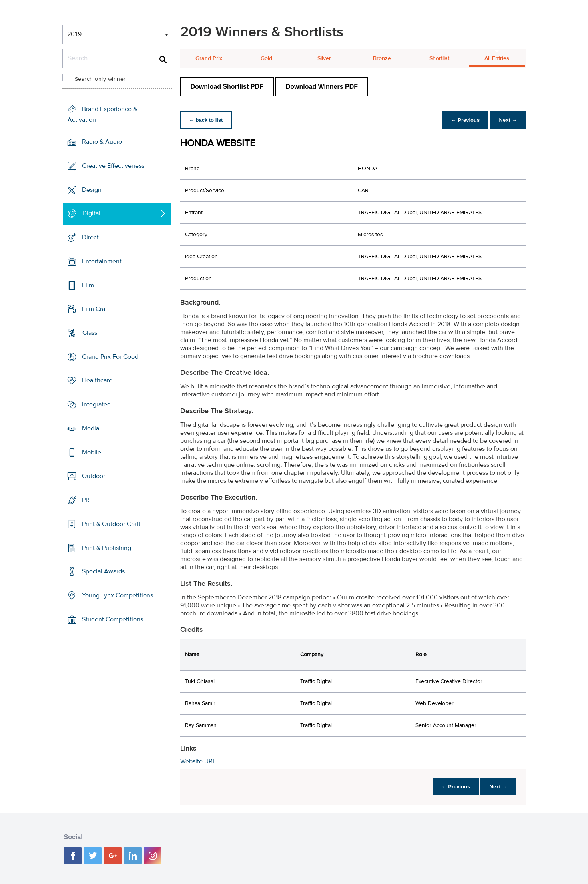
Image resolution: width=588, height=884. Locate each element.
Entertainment (102, 261)
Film (88, 285)
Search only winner (100, 79)
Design (92, 189)
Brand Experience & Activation (102, 114)
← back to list (207, 120)
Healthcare (97, 380)
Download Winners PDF (322, 87)
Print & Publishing (107, 548)
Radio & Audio (102, 142)
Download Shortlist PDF (227, 87)
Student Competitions (113, 619)
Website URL (198, 761)
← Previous (463, 120)
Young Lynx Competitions (118, 595)
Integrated (96, 404)
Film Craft (96, 309)
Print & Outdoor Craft (111, 524)
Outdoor (94, 476)
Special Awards (103, 571)
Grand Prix (209, 58)
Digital (91, 213)
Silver (324, 58)
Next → (507, 120)
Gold (266, 58)
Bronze (382, 58)
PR (86, 500)
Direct (90, 237)
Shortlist (439, 58)
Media (91, 428)
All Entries (497, 58)
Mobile (92, 452)
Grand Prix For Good (110, 357)
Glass (90, 333)
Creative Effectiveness (113, 166)
